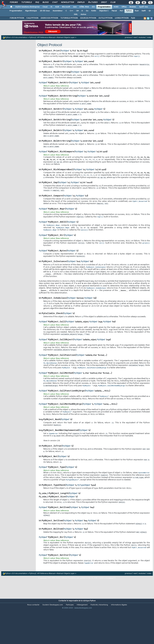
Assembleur (58, 11)
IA (51, 7)
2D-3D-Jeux (45, 11)
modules (142, 38)
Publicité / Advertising (99, 639)
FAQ (37, 2)
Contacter (62, 635)
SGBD (116, 7)
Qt (150, 11)
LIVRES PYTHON (122, 18)
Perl (121, 11)
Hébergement (82, 639)
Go (87, 11)
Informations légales (119, 639)
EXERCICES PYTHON (49, 18)
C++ (71, 11)
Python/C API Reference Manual (42, 38)
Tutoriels (27, 2)
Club (113, 2)
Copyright (43, 612)
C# (77, 11)
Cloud (45, 7)
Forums (14, 2)
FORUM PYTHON (17, 18)
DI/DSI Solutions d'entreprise (27, 7)
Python (129, 11)
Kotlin (94, 11)
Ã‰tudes (93, 2)
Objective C (104, 11)
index (149, 38)
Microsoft (66, 7)
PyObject (65, 51)
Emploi (81, 2)
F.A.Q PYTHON (32, 18)
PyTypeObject (84, 514)
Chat (55, 2)
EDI (93, 7)
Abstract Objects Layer (66, 38)
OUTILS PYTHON (105, 18)
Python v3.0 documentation (16, 38)
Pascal (114, 11)
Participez (70, 639)
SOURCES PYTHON (88, 18)
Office (124, 7)
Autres (83, 14)
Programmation (104, 7)
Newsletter (67, 2)
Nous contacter (33, 639)
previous (128, 38)
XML (76, 14)
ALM (57, 7)
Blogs (46, 2)
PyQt (133, 18)
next (135, 38)
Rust (137, 11)
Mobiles (133, 7)
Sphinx (111, 612)
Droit (104, 2)
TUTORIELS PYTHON (69, 18)
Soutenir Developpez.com (53, 639)
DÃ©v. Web (84, 7)
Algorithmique (31, 11)
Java (75, 7)
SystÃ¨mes (144, 7)
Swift (144, 11)
